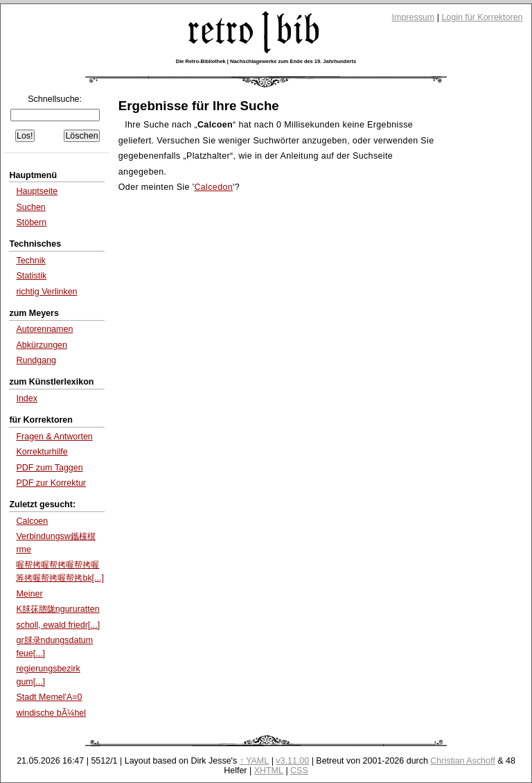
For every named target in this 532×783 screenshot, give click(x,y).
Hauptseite (37, 191)
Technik (30, 261)
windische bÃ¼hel (51, 713)
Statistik (31, 276)
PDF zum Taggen (49, 468)
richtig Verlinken (46, 292)
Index (27, 398)
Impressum (414, 17)
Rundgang (36, 360)
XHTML (269, 771)
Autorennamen (44, 329)
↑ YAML (255, 761)
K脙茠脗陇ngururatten (57, 609)
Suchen (30, 207)
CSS (299, 771)
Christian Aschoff (462, 761)
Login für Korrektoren (482, 17)
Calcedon (213, 187)
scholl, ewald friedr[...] (58, 625)
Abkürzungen (42, 345)
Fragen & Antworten (54, 437)
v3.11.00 (292, 761)
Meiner (29, 594)
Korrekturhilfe (42, 452)
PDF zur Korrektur (51, 483)
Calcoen (32, 521)
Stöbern (31, 222)
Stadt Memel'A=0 (49, 697)
